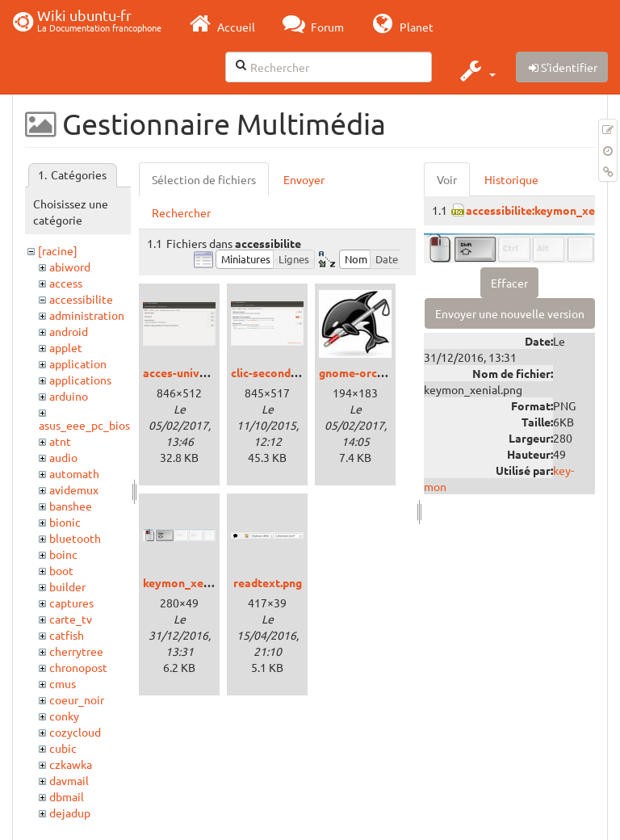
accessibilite (81, 299)
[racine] (58, 250)
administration (87, 315)
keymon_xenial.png (194, 582)
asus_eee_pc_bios (84, 425)
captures (71, 603)
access (66, 283)
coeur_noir (77, 699)
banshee (71, 506)
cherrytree (76, 651)
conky (64, 716)
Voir (447, 179)
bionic (65, 522)
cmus (63, 683)
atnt (60, 441)
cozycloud (75, 732)
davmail (69, 780)
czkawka (71, 764)
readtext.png (268, 582)
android (69, 331)
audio (63, 457)
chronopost (78, 667)
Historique (511, 179)
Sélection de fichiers (204, 179)
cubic (63, 748)
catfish (67, 635)
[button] (476, 70)
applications (80, 380)
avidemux (74, 489)
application (78, 363)
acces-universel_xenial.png (214, 372)
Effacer (509, 283)
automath (74, 473)
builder (67, 586)
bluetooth (75, 538)
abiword (70, 267)
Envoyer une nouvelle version (510, 313)
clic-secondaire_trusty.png (301, 372)
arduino (69, 396)
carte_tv (71, 619)
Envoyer (304, 179)
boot (61, 570)
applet (66, 347)
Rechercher (181, 212)
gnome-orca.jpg (360, 372)
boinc (63, 554)
